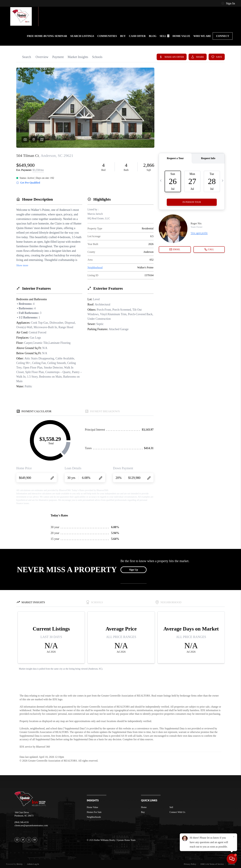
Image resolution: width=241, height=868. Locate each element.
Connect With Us (177, 812)
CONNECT (223, 36)
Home (144, 807)
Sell (171, 807)
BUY (123, 36)
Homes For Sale (94, 812)
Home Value (92, 807)
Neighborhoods (94, 817)
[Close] (234, 837)
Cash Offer (137, 36)
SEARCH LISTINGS (82, 36)
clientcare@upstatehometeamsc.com (31, 825)
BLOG (153, 36)
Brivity (20, 864)
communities (107, 36)
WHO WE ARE (202, 36)
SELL (165, 36)
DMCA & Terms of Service (212, 864)
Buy (143, 812)
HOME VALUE (181, 36)
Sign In (228, 3)
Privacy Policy (190, 864)
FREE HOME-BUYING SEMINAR (47, 36)
